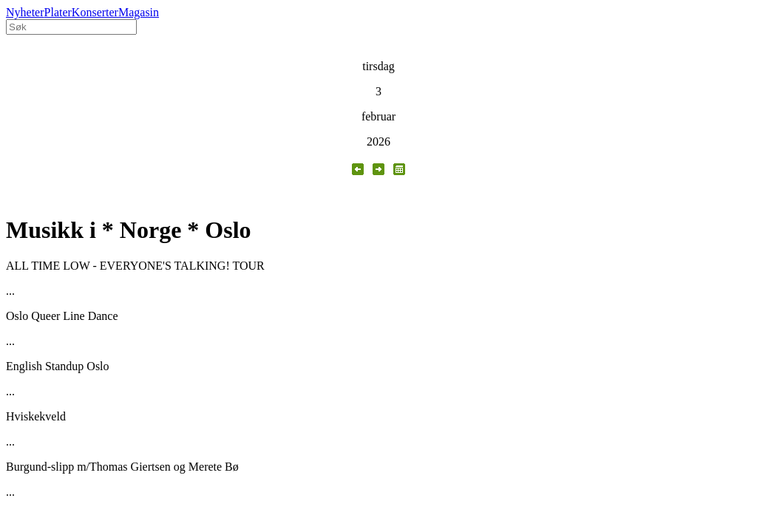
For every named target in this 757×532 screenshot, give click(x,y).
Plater (58, 12)
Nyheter (25, 12)
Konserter (95, 12)
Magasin (139, 12)
